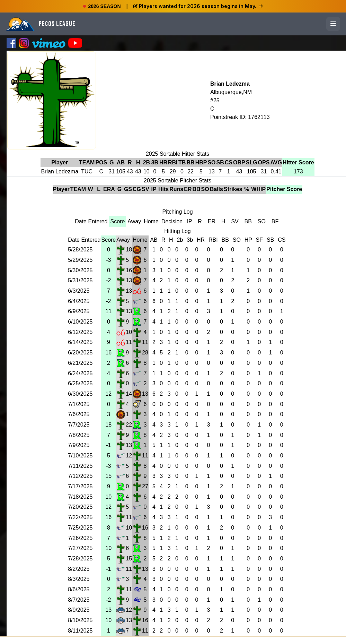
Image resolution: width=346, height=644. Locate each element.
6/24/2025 (80, 373)
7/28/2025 (80, 559)
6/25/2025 (80, 383)
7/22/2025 (80, 517)
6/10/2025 (80, 322)
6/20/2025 (80, 353)
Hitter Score (298, 162)
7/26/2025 (80, 538)
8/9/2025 (79, 610)
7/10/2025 (80, 456)
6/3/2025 (79, 291)
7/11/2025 (80, 466)
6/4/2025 (79, 301)
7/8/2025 (79, 435)
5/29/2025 (80, 260)
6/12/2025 (80, 332)
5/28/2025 (80, 250)
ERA (109, 189)
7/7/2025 (79, 425)
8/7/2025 (79, 600)
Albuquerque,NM (231, 92)
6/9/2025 (79, 311)
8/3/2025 (79, 579)
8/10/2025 (80, 620)
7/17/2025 (80, 486)
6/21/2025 (80, 363)
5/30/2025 (80, 270)
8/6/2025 (79, 589)
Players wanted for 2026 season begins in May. (198, 6)
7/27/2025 (80, 548)
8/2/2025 (79, 569)
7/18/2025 (80, 497)
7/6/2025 (79, 414)
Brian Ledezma (230, 84)
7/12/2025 (80, 476)
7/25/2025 (80, 528)
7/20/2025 (80, 507)
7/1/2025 (79, 404)
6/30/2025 (80, 394)
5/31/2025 (80, 280)
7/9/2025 (79, 445)
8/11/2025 (80, 631)
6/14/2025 (80, 342)
